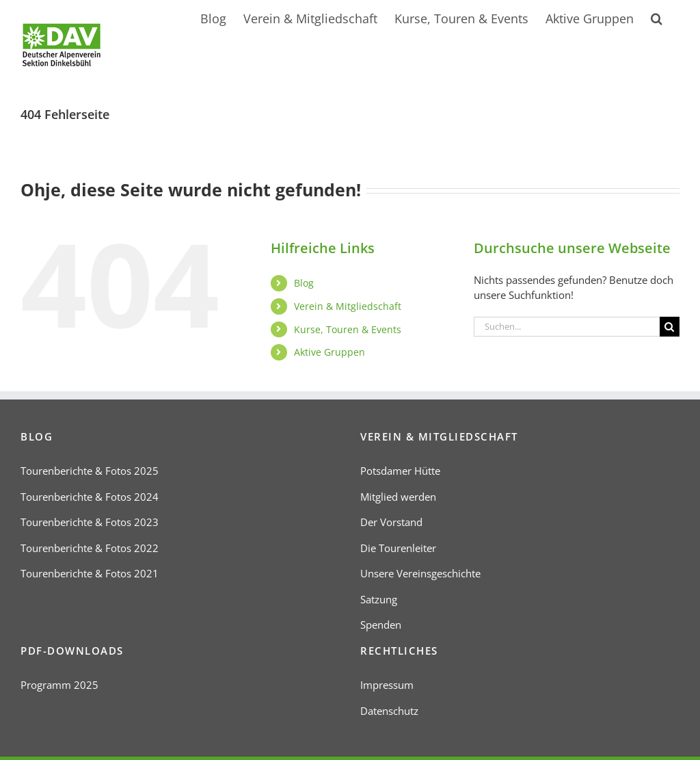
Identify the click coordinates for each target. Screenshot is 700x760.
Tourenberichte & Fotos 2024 (90, 497)
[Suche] (670, 327)
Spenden (381, 625)
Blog (304, 283)
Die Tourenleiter (398, 548)
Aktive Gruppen (329, 352)
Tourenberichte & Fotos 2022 (90, 548)
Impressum (387, 685)
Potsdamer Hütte (400, 471)
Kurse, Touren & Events (348, 329)
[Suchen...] (567, 327)
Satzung (379, 599)
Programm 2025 (59, 685)
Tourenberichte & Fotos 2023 (90, 522)
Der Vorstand (391, 522)
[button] (657, 17)
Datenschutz (389, 711)
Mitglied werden (398, 497)
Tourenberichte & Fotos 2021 (90, 573)
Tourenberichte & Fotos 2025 (90, 471)
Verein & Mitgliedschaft (348, 306)
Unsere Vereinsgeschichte (420, 573)
